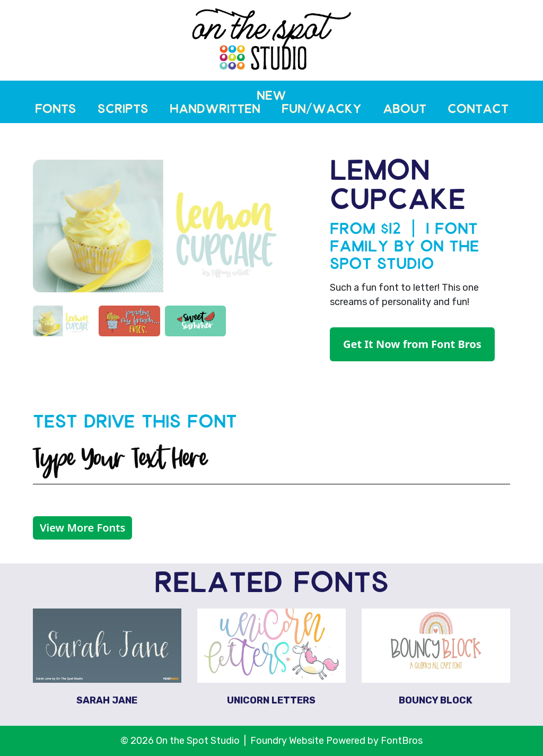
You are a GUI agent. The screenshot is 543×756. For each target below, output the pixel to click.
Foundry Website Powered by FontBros (336, 741)
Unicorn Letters (271, 700)
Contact (478, 110)
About (405, 110)
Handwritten (215, 110)
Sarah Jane (107, 700)
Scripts (123, 110)
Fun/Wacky (322, 110)
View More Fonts (82, 528)
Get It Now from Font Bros (412, 344)
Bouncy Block (436, 700)
